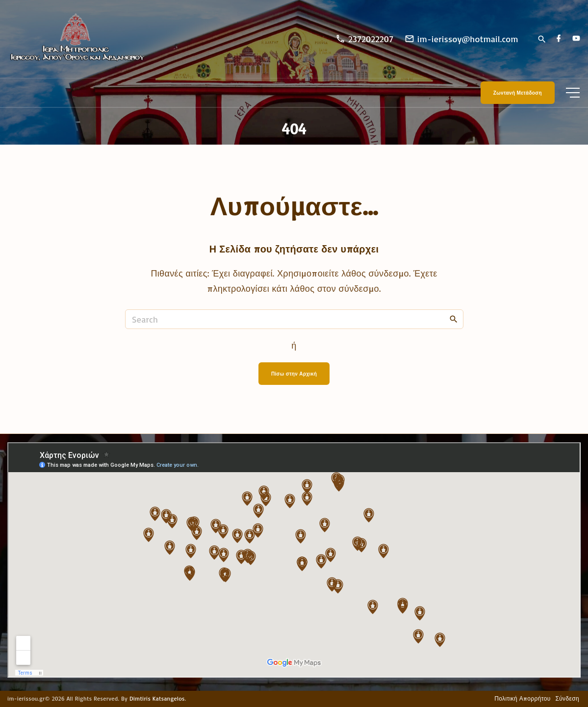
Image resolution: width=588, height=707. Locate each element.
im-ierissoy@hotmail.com (468, 39)
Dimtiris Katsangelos (157, 698)
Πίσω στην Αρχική (294, 374)
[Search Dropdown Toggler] (542, 40)
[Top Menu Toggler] (573, 93)
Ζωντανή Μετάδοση (518, 93)
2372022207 (371, 39)
